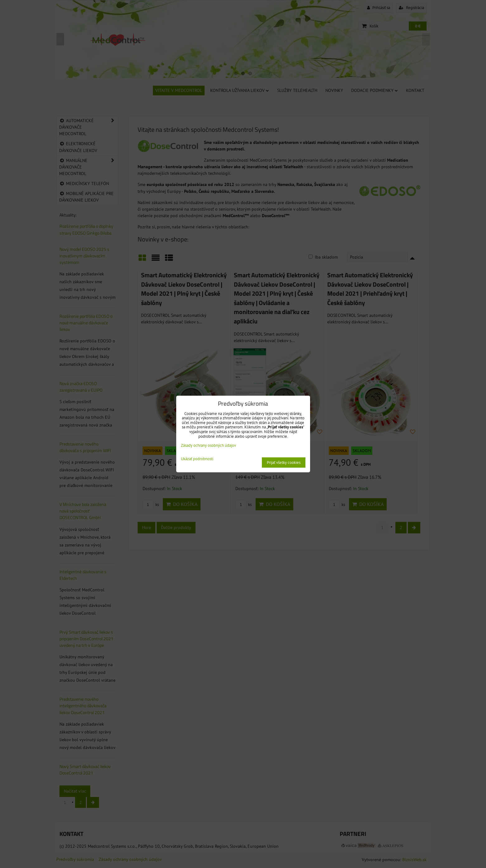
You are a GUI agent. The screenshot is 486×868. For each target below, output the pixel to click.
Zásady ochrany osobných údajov (208, 445)
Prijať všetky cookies (284, 463)
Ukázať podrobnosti (197, 459)
